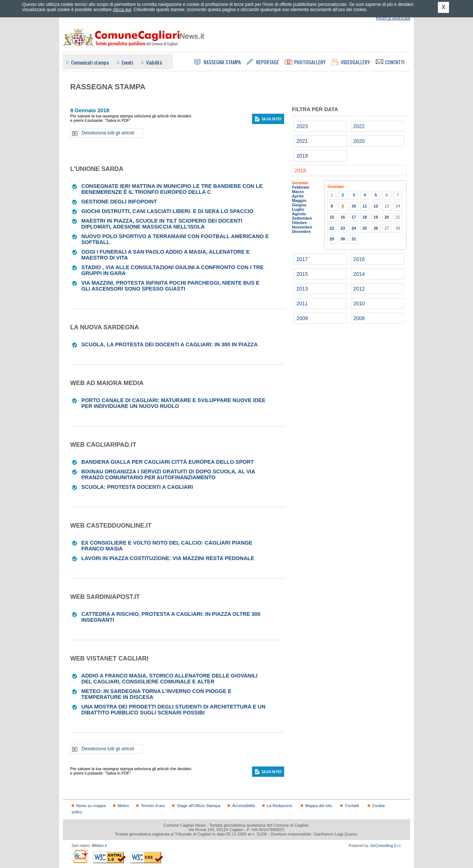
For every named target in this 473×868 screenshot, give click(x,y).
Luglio (298, 209)
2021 (302, 141)
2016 (359, 259)
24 (354, 228)
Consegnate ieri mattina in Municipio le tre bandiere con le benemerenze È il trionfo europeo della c (172, 189)
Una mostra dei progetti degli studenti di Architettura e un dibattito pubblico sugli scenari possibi (173, 710)
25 (365, 228)
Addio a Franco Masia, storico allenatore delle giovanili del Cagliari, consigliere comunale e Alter (169, 679)
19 (376, 217)
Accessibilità (243, 806)
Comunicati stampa (90, 62)
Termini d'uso (153, 806)
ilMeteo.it (99, 846)
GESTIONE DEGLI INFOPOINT (119, 202)
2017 (302, 259)
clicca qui (122, 10)
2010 (359, 303)
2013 (302, 289)
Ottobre (299, 223)
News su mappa (91, 806)
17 (354, 217)
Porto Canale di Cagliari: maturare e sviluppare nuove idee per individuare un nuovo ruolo (173, 403)
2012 (359, 289)
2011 (302, 303)
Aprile (298, 196)
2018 (300, 171)
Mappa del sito (319, 806)
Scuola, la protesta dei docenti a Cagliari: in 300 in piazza (169, 344)
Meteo (123, 806)
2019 (302, 156)
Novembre (302, 227)
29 (332, 239)
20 (387, 217)
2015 (302, 274)
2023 (302, 126)
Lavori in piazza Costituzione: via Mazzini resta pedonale (168, 558)
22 (332, 228)
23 (343, 228)
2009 (302, 318)
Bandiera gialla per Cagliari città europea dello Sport (168, 462)
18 (365, 217)
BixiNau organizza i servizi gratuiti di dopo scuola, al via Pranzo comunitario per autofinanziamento (168, 474)
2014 (359, 274)
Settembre (302, 218)
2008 (359, 318)
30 (343, 239)
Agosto (299, 214)
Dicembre (301, 231)
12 (376, 206)
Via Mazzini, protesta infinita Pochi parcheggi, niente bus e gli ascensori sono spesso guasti (170, 286)
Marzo (298, 192)
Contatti (352, 806)
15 (332, 217)
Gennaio (300, 183)
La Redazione (280, 806)
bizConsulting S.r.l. (386, 846)
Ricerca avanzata (393, 18)
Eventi (127, 62)
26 (376, 228)
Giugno (299, 205)
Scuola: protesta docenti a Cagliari (137, 487)
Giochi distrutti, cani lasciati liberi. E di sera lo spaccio (167, 211)
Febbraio (301, 187)
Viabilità (154, 62)
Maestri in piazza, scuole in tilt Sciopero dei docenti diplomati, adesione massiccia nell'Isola (162, 224)
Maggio (299, 200)
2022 (359, 126)
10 (354, 206)
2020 (359, 141)
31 (354, 239)
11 (365, 206)
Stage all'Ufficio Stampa (198, 806)
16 (343, 217)
